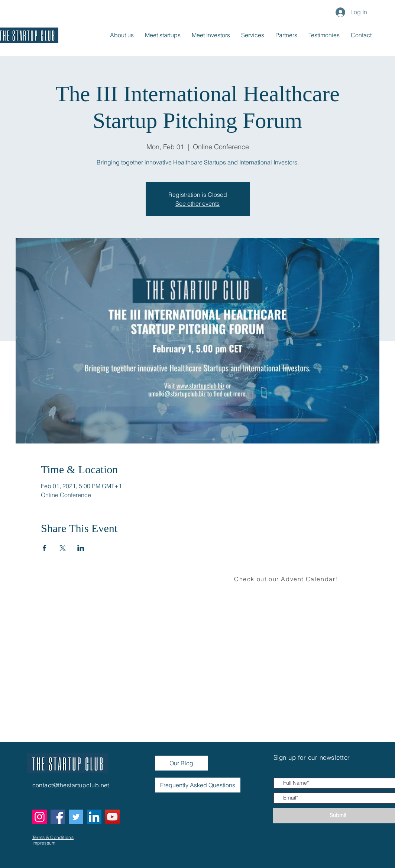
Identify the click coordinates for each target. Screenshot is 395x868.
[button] (361, 35)
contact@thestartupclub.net (71, 785)
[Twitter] (76, 817)
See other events (197, 204)
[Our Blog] (181, 763)
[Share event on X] (63, 548)
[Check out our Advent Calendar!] (287, 579)
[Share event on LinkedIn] (81, 548)
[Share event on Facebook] (44, 548)
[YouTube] (112, 817)
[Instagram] (40, 817)
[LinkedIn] (94, 817)
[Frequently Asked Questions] (198, 785)
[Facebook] (58, 817)
